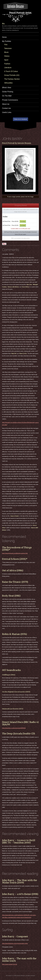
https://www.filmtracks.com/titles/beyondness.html (15, 553)
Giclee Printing (8, 92)
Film (6, 45)
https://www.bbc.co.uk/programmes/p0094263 (14, 728)
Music (6, 52)
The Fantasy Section (12, 79)
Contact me (6, 108)
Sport (6, 60)
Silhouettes (8, 83)
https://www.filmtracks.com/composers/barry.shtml (15, 943)
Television (8, 48)
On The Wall (7, 96)
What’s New (7, 88)
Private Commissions (10, 100)
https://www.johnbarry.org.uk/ (10, 964)
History (7, 56)
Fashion (7, 64)
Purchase (23, 221)
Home (4, 37)
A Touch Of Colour (11, 71)
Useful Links (7, 112)
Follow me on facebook (20, 119)
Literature (8, 68)
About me (6, 104)
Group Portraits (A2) (12, 75)
